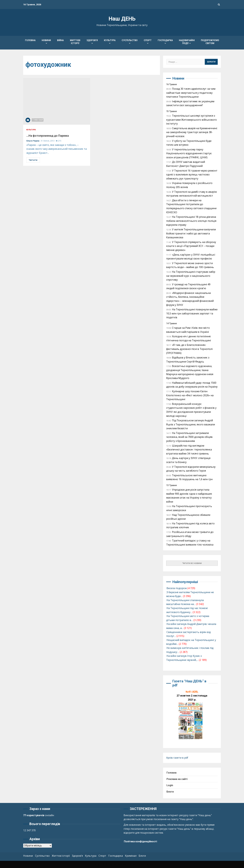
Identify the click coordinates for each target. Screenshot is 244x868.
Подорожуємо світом (210, 42)
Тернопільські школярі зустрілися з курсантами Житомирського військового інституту (191, 120)
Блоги (170, 792)
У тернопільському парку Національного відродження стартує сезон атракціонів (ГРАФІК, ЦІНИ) (189, 153)
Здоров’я (92, 40)
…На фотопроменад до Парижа (57, 101)
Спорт (148, 40)
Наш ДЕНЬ (122, 19)
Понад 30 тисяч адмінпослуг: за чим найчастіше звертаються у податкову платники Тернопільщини (191, 93)
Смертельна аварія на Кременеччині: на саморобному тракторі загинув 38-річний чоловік (192, 132)
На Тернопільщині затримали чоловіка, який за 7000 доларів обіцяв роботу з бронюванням (189, 437)
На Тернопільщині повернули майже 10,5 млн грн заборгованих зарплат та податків (192, 313)
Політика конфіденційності (140, 841)
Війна (60, 40)
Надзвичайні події (187, 42)
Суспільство (130, 40)
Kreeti (133, 864)
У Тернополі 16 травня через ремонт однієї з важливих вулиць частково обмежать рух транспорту (192, 175)
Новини (46, 40)
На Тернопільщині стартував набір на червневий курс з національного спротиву (191, 276)
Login (170, 785)
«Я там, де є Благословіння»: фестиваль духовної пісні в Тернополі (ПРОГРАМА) (189, 349)
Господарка (165, 40)
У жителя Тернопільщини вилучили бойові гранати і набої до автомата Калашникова (191, 233)
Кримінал (131, 856)
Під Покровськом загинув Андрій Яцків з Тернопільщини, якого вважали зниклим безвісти (191, 424)
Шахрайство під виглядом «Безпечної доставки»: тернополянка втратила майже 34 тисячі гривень (189, 450)
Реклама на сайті (177, 779)
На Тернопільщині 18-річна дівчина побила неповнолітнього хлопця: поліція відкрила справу (191, 221)
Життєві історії (75, 42)
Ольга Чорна (33, 141)
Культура (110, 40)
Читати (33, 160)
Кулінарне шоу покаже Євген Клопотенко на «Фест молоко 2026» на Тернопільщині (190, 395)
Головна (30, 40)
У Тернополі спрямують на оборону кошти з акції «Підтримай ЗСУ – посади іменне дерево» (191, 246)
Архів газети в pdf (177, 758)
